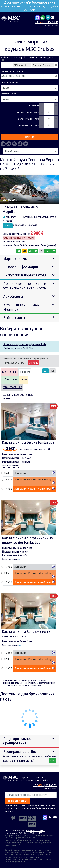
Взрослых (34, 106)
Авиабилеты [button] (13, 297)
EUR (45, 371)
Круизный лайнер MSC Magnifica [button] (21, 307)
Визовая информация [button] (21, 267)
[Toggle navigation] (54, 31)
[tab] (9, 372)
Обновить (34, 363)
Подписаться (18, 801)
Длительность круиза (11, 83)
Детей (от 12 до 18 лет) (28, 112)
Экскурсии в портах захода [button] (25, 275)
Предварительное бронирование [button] (17, 741)
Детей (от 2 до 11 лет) (28, 119)
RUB (53, 371)
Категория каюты (9, 94)
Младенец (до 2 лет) (29, 125)
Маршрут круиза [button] (16, 259)
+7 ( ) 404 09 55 (47, 22)
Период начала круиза (12, 71)
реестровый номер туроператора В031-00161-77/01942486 (25, 832)
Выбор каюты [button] (14, 318)
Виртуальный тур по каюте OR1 (34, 449)
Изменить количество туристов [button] (19, 238)
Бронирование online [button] (29, 756)
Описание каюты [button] (10, 466)
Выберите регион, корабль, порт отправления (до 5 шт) (28, 59)
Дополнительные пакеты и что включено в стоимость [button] (25, 286)
